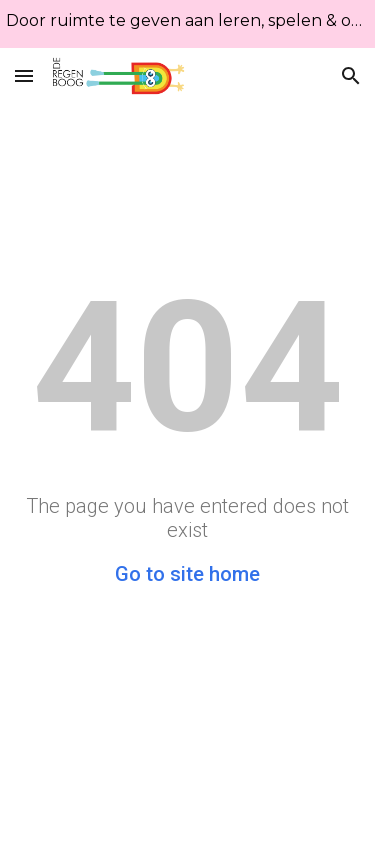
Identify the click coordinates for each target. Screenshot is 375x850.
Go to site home (187, 574)
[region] (187, 24)
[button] (24, 75)
